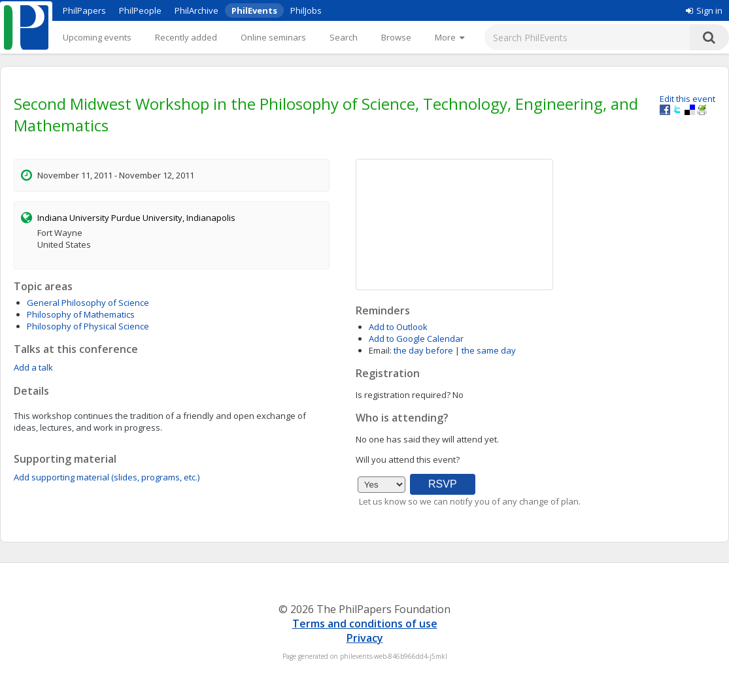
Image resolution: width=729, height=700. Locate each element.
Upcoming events (97, 37)
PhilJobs (306, 10)
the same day (489, 350)
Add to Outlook (398, 327)
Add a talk (33, 367)
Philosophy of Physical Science (88, 326)
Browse (396, 37)
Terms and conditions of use (365, 624)
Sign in (704, 10)
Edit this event (687, 99)
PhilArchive (196, 10)
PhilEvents (254, 10)
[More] (449, 37)
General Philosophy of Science (88, 303)
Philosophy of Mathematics (81, 314)
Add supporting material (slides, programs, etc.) (107, 477)
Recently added (186, 37)
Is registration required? (403, 395)
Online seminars (273, 37)
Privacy (365, 638)
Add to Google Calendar (416, 339)
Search (344, 37)
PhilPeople (140, 10)
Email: (380, 350)
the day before (423, 350)
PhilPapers (84, 10)
